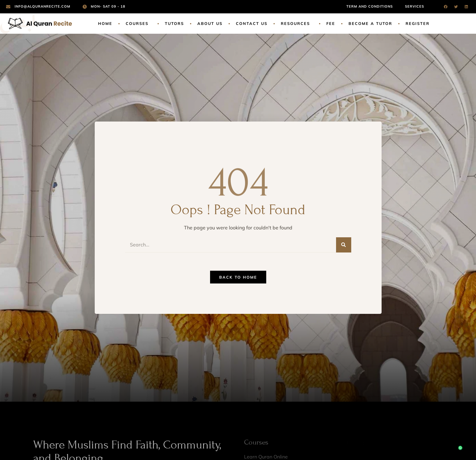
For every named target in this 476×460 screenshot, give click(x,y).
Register (418, 23)
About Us (210, 23)
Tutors (174, 23)
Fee (331, 23)
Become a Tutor (370, 23)
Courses (139, 23)
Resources (297, 23)
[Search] (344, 245)
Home (105, 23)
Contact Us (252, 23)
